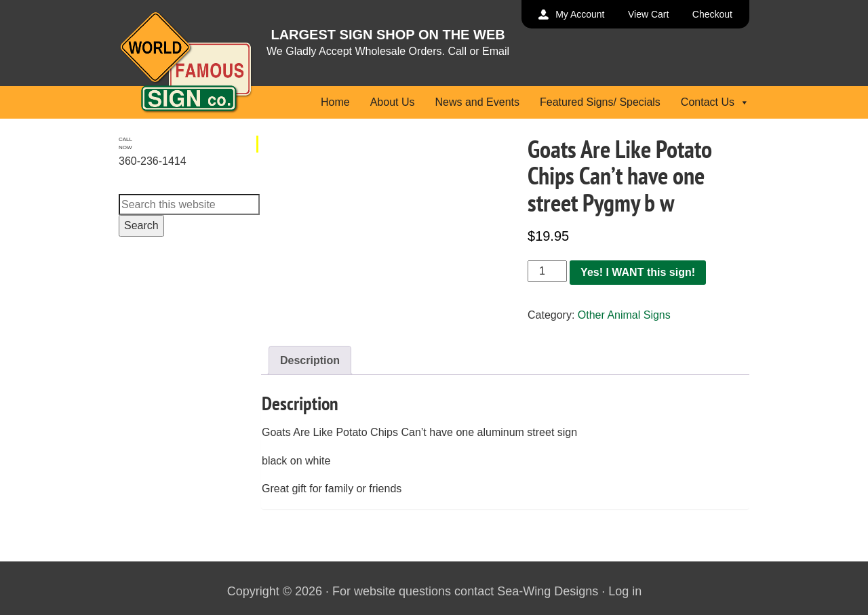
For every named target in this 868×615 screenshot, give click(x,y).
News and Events (477, 102)
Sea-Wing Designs (548, 591)
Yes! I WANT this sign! (638, 272)
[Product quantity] (547, 271)
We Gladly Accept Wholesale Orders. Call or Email (388, 51)
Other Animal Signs (624, 315)
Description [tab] (310, 360)
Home (335, 102)
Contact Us (715, 102)
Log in (625, 591)
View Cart (648, 14)
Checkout (712, 14)
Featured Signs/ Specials (600, 102)
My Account (580, 14)
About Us (393, 102)
